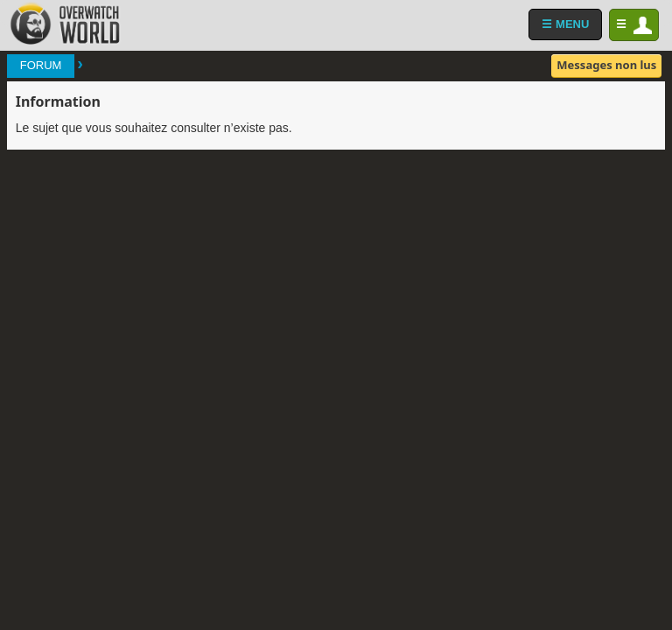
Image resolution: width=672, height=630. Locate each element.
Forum (41, 65)
